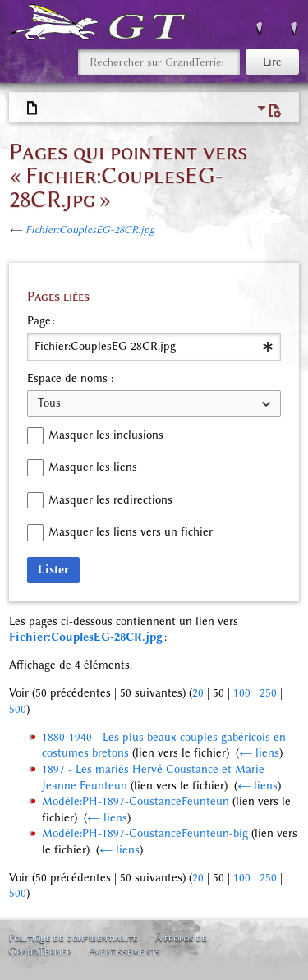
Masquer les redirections (110, 500)
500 (18, 709)
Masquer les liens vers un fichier (131, 532)
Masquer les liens (93, 467)
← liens (259, 753)
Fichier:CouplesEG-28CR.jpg (90, 230)
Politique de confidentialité (73, 938)
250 (268, 693)
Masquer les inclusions (106, 435)
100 (242, 693)
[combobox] (154, 346)
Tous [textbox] (49, 403)
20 (198, 693)
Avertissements (124, 951)
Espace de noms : (70, 378)
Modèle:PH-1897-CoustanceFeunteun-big (145, 833)
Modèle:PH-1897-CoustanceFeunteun (136, 801)
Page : (41, 321)
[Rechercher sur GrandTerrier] (159, 62)
